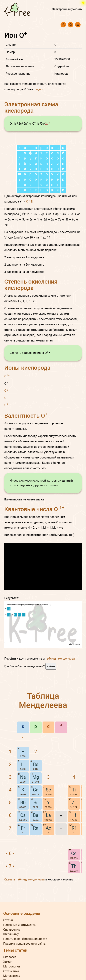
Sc (48, 790)
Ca (36, 790)
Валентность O (26, 416)
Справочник (12, 930)
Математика (12, 976)
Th (74, 866)
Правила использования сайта (24, 944)
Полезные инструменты (20, 925)
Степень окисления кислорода (31, 285)
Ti (74, 790)
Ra (36, 828)
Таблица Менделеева (43, 701)
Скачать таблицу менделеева (25, 879)
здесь (39, 89)
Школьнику (11, 934)
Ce (74, 853)
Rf (74, 828)
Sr (36, 803)
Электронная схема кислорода (31, 107)
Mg (36, 777)
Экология (10, 957)
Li (23, 764)
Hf (74, 815)
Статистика (11, 971)
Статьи (8, 920)
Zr (74, 803)
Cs (23, 815)
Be (36, 764)
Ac (48, 828)
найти (51, 666)
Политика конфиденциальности (25, 939)
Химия (8, 962)
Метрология (12, 966)
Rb (23, 803)
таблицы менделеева (60, 659)
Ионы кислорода (27, 368)
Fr (23, 828)
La (48, 815)
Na (23, 777)
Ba (36, 815)
